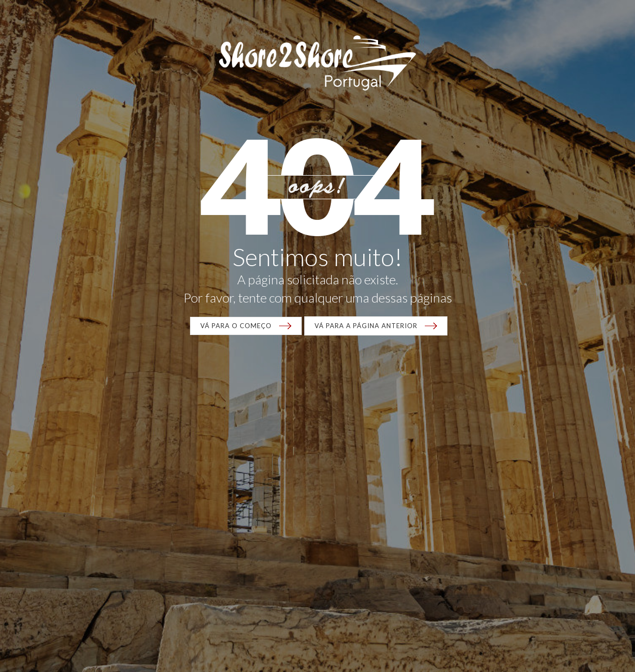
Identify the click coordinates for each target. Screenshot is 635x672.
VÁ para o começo (236, 326)
